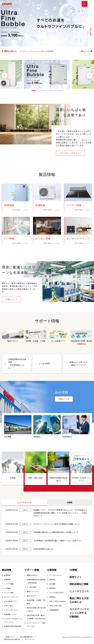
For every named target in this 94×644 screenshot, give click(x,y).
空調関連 (7, 580)
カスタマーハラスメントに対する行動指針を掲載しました (57, 524)
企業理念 (52, 580)
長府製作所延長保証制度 (13, 626)
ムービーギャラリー (11, 610)
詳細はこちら (64, 399)
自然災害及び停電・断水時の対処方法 (81, 337)
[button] (4, 75)
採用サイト (76, 577)
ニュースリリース (24, 503)
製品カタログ (13, 336)
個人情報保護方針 (26, 637)
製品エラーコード (33, 592)
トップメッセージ (56, 575)
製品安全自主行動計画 (12, 639)
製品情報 (7, 570)
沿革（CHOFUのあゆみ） (58, 601)
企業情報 (52, 570)
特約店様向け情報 (79, 584)
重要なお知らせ (32, 575)
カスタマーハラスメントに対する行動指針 (37, 51)
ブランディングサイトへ (71, 153)
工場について (12, 299)
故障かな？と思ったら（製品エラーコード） (79, 364)
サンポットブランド (11, 597)
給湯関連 (7, 575)
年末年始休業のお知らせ (43, 549)
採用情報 (76, 426)
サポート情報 (32, 570)
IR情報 (70, 503)
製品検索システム (10, 614)
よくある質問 (44, 364)
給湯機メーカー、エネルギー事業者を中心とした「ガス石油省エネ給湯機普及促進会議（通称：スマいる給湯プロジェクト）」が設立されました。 (60, 513)
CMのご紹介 (8, 606)
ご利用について (10, 637)
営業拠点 (47, 426)
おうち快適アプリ (58, 336)
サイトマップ (30, 639)
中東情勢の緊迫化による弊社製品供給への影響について (56, 532)
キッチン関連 (9, 593)
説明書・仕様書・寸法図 (36, 336)
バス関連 (7, 588)
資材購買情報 (54, 610)
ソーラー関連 (9, 584)
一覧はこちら (86, 51)
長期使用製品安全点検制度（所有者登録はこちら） (17, 364)
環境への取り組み (56, 606)
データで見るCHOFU (57, 593)
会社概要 (18, 426)
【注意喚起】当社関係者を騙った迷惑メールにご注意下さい (58, 541)
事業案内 (52, 588)
